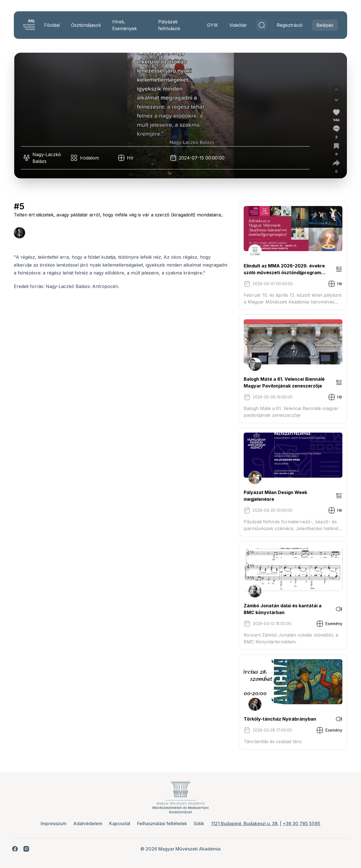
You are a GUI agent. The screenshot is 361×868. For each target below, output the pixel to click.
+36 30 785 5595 (301, 823)
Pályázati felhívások (169, 25)
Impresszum (54, 823)
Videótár (236, 25)
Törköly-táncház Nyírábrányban (278, 719)
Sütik (199, 823)
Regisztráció (288, 25)
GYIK (211, 25)
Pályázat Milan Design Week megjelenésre (273, 496)
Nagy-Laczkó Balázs (49, 158)
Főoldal (53, 25)
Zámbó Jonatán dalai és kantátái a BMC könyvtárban (281, 609)
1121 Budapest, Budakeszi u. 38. (245, 823)
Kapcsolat (120, 823)
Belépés (323, 25)
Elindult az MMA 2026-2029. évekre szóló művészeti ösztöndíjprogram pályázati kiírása (282, 269)
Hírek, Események (126, 25)
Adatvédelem (88, 823)
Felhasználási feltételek (162, 823)
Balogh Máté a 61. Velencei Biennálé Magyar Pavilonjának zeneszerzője (282, 382)
